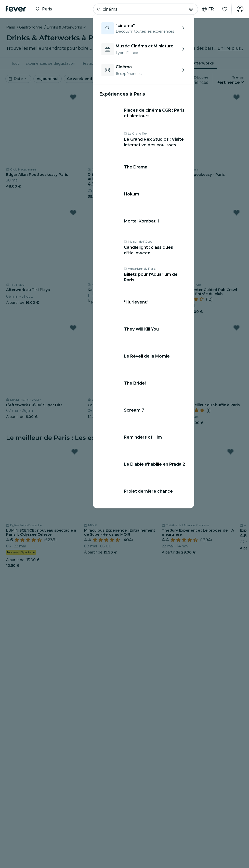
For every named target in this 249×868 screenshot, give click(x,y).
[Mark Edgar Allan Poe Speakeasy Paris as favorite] (73, 97)
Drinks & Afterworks (195, 63)
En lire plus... (230, 48)
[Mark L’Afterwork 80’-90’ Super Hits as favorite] (73, 328)
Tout (15, 63)
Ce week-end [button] (80, 79)
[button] (190, 9)
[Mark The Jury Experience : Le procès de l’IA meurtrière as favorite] (230, 452)
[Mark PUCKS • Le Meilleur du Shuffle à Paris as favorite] (237, 328)
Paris (10, 27)
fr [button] (207, 9)
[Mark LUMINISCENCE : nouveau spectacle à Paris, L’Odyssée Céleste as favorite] (75, 452)
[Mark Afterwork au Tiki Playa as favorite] (73, 213)
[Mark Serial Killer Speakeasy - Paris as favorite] (237, 97)
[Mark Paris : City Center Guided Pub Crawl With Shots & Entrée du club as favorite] (237, 213)
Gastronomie (31, 27)
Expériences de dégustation (50, 63)
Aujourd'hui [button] (48, 79)
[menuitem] (15, 63)
